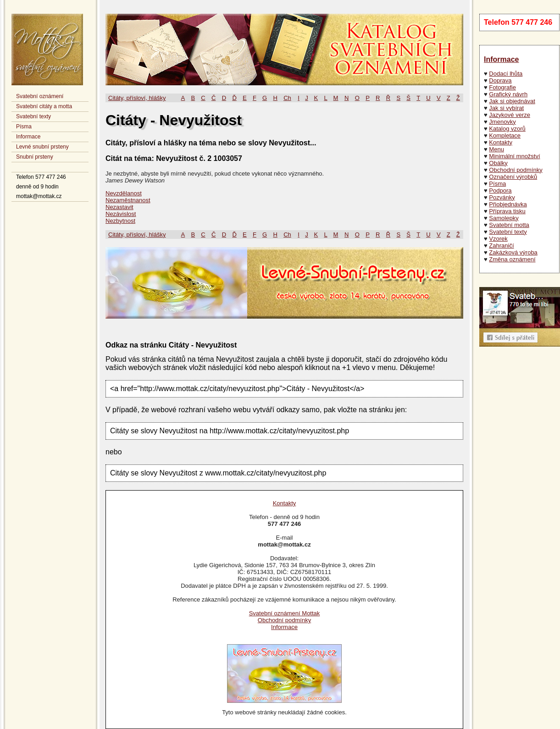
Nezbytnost (120, 221)
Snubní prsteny (35, 157)
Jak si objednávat (512, 101)
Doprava (500, 80)
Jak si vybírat (506, 108)
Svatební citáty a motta (44, 106)
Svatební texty (33, 116)
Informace (28, 137)
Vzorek (498, 239)
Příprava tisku (507, 211)
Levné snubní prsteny (42, 147)
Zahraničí (501, 246)
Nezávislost (121, 214)
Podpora (500, 191)
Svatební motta (509, 225)
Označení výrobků (513, 177)
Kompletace (505, 135)
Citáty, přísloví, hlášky (137, 98)
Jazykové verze (510, 115)
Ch (287, 98)
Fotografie (502, 87)
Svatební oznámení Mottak (285, 613)
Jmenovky (502, 122)
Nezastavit (119, 207)
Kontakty (501, 142)
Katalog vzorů (507, 129)
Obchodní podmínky (516, 170)
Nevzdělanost (124, 193)
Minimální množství (514, 156)
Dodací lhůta (506, 74)
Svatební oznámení (40, 96)
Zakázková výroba (513, 252)
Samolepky (504, 218)
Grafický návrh (508, 94)
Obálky (498, 163)
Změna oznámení (512, 259)
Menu (496, 149)
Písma (24, 127)
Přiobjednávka (508, 204)
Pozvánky (502, 197)
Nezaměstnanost (128, 200)
